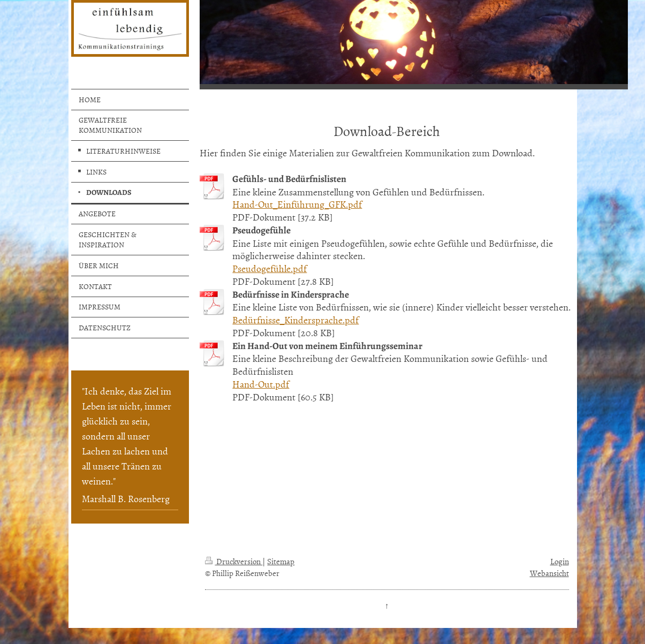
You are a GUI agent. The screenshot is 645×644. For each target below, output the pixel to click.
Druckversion (234, 561)
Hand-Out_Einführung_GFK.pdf (297, 204)
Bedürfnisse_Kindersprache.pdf (295, 320)
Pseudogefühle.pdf (270, 268)
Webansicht (549, 573)
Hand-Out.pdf (261, 384)
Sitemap (281, 561)
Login (560, 561)
